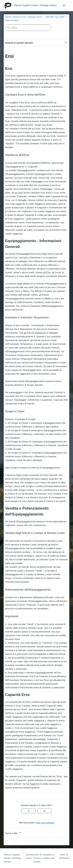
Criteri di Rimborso (64, 856)
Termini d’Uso (29, 856)
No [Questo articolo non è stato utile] (44, 811)
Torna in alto (13, 833)
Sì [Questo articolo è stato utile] (28, 811)
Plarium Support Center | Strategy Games (24, 17)
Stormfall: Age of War (55, 17)
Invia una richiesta (45, 823)
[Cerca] (28, 28)
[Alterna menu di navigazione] (64, 6)
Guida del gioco (12, 20)
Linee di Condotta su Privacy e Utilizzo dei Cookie (44, 858)
